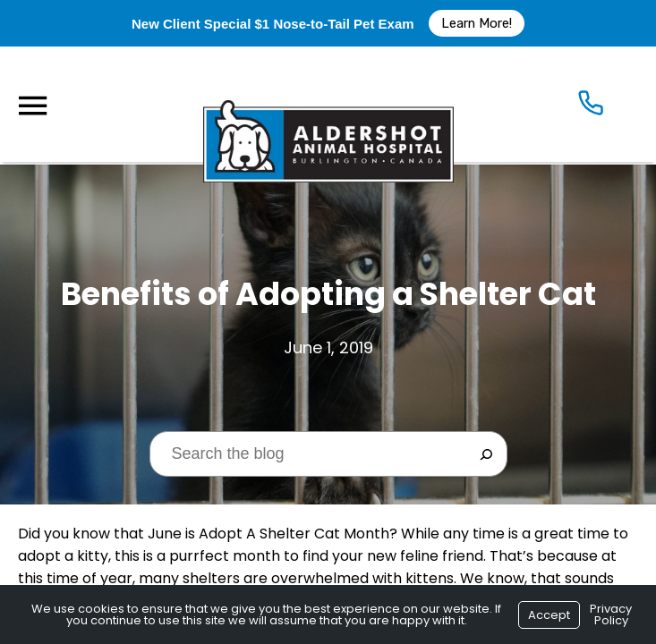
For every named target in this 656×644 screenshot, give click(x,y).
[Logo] (328, 104)
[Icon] (591, 106)
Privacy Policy (611, 614)
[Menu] (32, 106)
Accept (549, 615)
